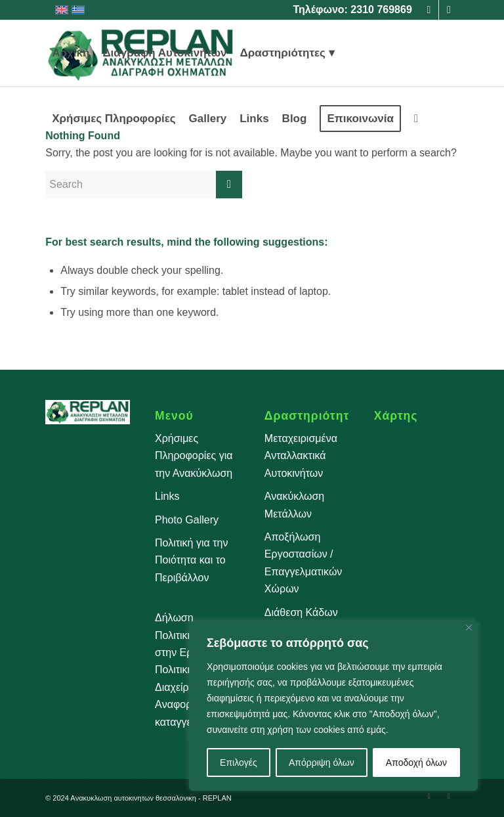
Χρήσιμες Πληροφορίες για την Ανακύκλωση (194, 456)
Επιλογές (239, 762)
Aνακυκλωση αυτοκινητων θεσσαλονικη (133, 798)
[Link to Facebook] (429, 10)
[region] (333, 706)
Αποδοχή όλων (416, 762)
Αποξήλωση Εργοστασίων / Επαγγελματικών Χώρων (304, 563)
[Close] (469, 628)
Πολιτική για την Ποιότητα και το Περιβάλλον (191, 560)
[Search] (416, 119)
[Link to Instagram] (449, 10)
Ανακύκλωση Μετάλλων (294, 505)
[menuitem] (71, 53)
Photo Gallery (187, 520)
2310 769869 (381, 10)
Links (167, 496)
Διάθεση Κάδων (301, 612)
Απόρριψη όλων (322, 762)
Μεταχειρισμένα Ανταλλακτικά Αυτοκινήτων (301, 456)
